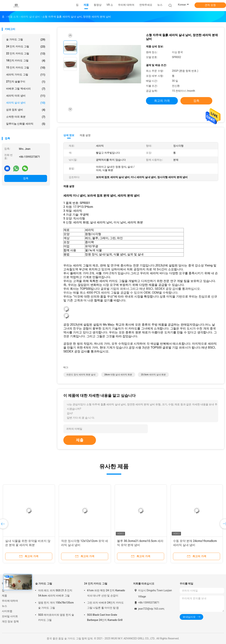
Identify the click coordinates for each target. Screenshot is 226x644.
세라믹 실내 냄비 (26, 103)
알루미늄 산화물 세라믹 (26, 124)
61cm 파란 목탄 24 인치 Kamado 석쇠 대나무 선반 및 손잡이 (106, 593)
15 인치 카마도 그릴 (26, 68)
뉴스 (4, 606)
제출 (80, 440)
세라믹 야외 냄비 (26, 96)
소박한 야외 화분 (26, 117)
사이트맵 (7, 611)
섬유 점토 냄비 (26, 110)
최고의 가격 (162, 101)
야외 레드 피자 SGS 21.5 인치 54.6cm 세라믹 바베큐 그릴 (55, 593)
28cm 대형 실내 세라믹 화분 (118, 375)
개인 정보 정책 (10, 621)
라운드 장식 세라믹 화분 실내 (81, 375)
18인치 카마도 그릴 (26, 61)
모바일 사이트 (10, 616)
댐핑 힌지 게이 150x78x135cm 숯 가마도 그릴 (56, 605)
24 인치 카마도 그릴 (26, 47)
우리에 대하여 (10, 601)
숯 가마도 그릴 (26, 40)
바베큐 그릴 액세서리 (26, 89)
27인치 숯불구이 (26, 82)
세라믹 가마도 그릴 (26, 75)
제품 (4, 596)
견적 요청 (210, 5)
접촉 (26, 178)
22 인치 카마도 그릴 (26, 54)
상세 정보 (69, 135)
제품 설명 (85, 135)
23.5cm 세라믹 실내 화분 (153, 375)
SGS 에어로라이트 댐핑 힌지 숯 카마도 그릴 (56, 617)
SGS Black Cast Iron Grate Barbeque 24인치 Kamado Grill (105, 617)
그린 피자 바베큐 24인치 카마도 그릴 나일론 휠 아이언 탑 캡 (105, 605)
